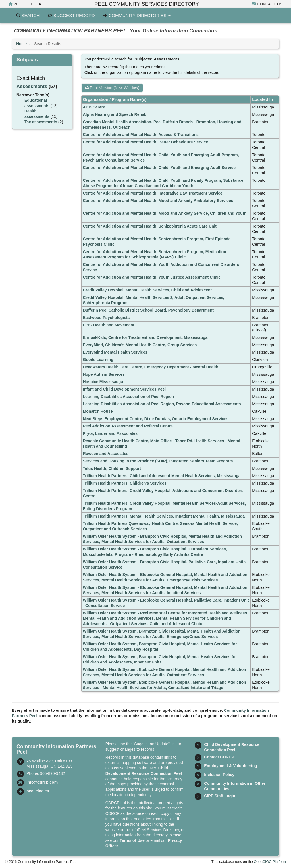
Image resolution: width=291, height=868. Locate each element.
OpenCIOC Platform (270, 862)
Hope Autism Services (104, 374)
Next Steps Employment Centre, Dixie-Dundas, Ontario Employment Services (156, 419)
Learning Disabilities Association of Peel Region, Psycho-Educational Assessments (162, 404)
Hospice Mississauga (103, 382)
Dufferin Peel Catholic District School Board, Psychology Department (148, 310)
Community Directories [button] (137, 15)
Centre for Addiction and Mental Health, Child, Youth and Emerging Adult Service (159, 168)
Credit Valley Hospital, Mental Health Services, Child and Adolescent (147, 290)
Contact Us (267, 4)
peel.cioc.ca (25, 4)
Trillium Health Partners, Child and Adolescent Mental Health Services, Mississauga (162, 476)
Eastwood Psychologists (106, 318)
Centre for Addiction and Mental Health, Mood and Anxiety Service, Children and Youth (165, 213)
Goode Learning (98, 360)
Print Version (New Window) (112, 88)
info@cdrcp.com (42, 782)
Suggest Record (71, 15)
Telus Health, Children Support (112, 468)
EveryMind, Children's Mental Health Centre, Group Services (140, 345)
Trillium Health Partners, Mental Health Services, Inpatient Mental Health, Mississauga (164, 516)
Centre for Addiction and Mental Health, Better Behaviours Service (146, 142)
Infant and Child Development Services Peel (124, 389)
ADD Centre (94, 107)
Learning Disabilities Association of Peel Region (129, 397)
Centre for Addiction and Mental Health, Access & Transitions (141, 135)
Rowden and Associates (106, 454)
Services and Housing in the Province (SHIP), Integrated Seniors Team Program (158, 461)
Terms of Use (132, 840)
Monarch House (98, 411)
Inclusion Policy (219, 775)
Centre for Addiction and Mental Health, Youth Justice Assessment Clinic (152, 277)
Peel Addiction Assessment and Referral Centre (128, 426)
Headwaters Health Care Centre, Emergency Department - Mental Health (151, 367)
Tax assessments (41, 122)
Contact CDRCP (219, 757)
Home (21, 44)
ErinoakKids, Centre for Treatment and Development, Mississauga (145, 337)
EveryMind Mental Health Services (115, 352)
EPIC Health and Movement (109, 325)
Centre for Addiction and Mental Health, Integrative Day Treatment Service (153, 193)
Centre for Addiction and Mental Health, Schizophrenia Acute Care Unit (150, 226)
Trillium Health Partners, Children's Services (125, 483)
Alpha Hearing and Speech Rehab (115, 114)
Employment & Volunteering (230, 766)
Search (28, 15)
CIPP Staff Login (220, 796)
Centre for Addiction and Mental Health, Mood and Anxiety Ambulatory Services (158, 201)
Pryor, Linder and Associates (110, 433)
